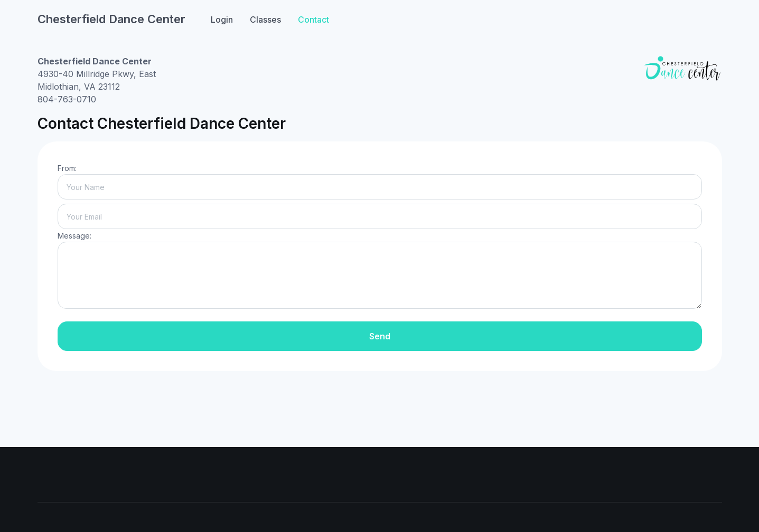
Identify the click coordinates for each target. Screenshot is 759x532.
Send (380, 336)
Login (222, 20)
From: (67, 168)
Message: (74, 236)
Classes (265, 20)
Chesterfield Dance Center (111, 19)
